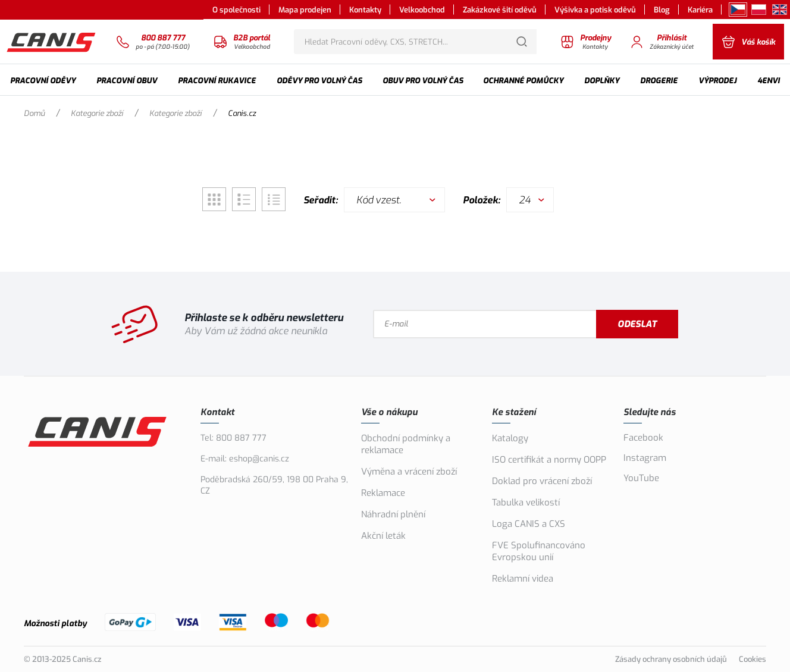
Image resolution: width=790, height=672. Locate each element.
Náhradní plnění (393, 514)
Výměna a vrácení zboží (409, 472)
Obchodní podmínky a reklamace (406, 444)
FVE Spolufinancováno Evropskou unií (539, 551)
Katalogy (510, 438)
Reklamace (383, 493)
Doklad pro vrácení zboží (542, 481)
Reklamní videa (523, 579)
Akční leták (383, 536)
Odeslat (637, 324)
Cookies (753, 659)
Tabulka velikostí (526, 503)
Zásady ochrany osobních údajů (671, 659)
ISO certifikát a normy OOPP (549, 460)
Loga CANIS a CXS (529, 524)
